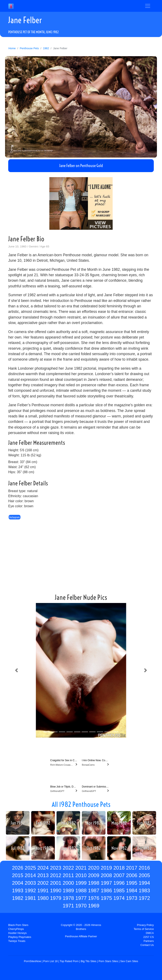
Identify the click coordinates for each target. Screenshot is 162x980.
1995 (132, 883)
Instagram (15, 517)
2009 (94, 875)
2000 (68, 883)
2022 (68, 868)
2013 (43, 875)
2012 (56, 875)
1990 (56, 890)
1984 (132, 890)
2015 (18, 875)
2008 (106, 875)
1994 (144, 883)
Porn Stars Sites (108, 961)
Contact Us (147, 945)
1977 (81, 898)
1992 (30, 890)
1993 (18, 890)
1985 (119, 890)
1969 (94, 906)
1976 (94, 898)
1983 (144, 890)
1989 (68, 890)
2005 (144, 875)
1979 (56, 898)
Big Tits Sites (89, 961)
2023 (56, 868)
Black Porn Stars (18, 925)
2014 (30, 875)
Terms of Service (144, 929)
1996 (119, 883)
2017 (132, 868)
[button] (16, 670)
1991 (43, 890)
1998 (94, 883)
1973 (132, 898)
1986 (106, 890)
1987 (94, 890)
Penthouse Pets (29, 48)
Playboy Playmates (20, 937)
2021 (81, 868)
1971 (68, 906)
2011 (68, 875)
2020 (94, 868)
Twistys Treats (17, 941)
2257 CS (148, 937)
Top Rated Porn (69, 961)
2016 (144, 868)
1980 (43, 898)
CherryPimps (16, 929)
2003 (30, 883)
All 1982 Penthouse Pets (81, 804)
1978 (68, 898)
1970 (81, 906)
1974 (119, 898)
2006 (132, 875)
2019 (106, 868)
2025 (30, 868)
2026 (18, 868)
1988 (81, 890)
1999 (81, 883)
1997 (106, 883)
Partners (149, 941)
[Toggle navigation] (148, 6)
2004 (18, 883)
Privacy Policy (145, 925)
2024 (43, 868)
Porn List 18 (50, 961)
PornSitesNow (32, 961)
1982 (46, 48)
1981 (30, 898)
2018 (119, 868)
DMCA (150, 933)
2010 (81, 875)
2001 (56, 883)
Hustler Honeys (17, 933)
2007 (119, 875)
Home (12, 48)
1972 (144, 898)
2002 (43, 883)
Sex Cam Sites (129, 961)
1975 (106, 898)
